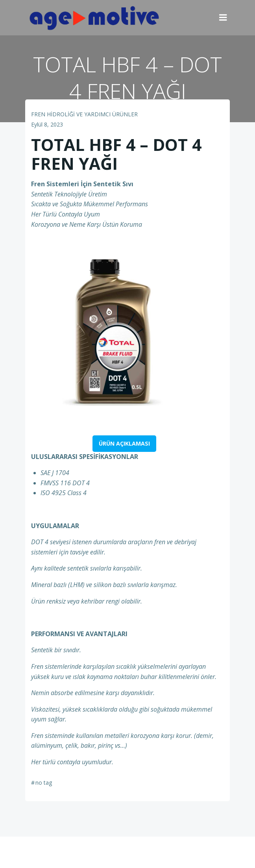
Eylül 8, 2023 (47, 124)
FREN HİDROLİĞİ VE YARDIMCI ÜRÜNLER (84, 114)
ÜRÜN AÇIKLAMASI (124, 443)
